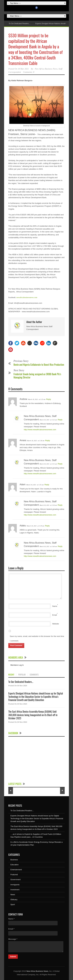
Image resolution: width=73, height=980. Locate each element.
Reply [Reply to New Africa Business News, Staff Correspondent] (60, 420)
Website (56, 624)
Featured (14, 875)
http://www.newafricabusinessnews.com (40, 430)
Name (55, 606)
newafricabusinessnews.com (27, 297)
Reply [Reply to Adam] (47, 485)
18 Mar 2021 (23, 69)
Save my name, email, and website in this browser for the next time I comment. (37, 639)
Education (15, 865)
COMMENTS (34, 675)
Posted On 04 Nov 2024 (18, 686)
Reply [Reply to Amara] (48, 440)
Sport (13, 904)
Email (55, 615)
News (13, 895)
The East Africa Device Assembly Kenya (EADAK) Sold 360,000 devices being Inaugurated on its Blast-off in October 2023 (33, 715)
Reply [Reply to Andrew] (49, 399)
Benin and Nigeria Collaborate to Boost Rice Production (39, 365)
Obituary (14, 900)
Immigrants (15, 885)
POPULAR (22, 675)
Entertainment (16, 870)
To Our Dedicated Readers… (20, 24)
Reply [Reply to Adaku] (47, 526)
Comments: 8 (29, 72)
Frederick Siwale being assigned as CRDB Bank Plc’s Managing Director (37, 376)
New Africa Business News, (37, 971)
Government (16, 880)
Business (14, 860)
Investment (15, 890)
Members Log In (17, 665)
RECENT (11, 675)
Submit (13, 957)
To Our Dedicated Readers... (21, 682)
